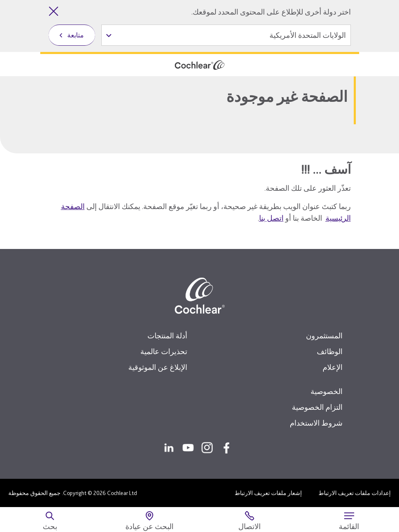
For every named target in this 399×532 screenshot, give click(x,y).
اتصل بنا (271, 218)
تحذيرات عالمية (164, 351)
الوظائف (330, 351)
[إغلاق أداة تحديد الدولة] (54, 11)
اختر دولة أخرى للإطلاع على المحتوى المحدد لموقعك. (271, 12)
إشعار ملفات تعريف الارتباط (268, 493)
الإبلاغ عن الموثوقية (158, 367)
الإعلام (333, 367)
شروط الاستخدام (316, 423)
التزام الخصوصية (317, 407)
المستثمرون (324, 336)
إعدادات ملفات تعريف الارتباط (355, 493)
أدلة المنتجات (167, 336)
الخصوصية (327, 391)
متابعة (76, 35)
